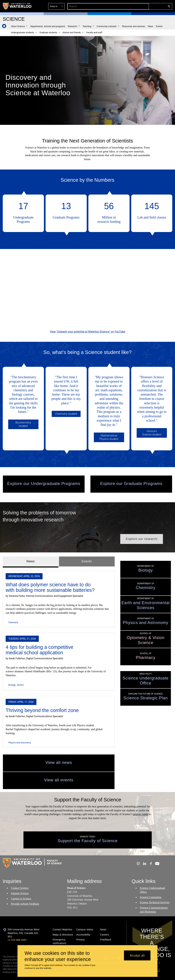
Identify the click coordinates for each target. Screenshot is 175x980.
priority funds (141, 797)
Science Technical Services (155, 885)
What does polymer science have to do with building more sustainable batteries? (50, 570)
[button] (144, 6)
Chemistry (13, 605)
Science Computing (151, 880)
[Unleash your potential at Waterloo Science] (87, 284)
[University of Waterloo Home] (17, 6)
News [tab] (31, 544)
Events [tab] (87, 544)
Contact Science (20, 870)
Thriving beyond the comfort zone (42, 693)
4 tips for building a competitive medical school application (39, 632)
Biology (12, 668)
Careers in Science (21, 881)
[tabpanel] (59, 640)
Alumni (20, 668)
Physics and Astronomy (20, 725)
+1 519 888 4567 (17, 923)
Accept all (137, 955)
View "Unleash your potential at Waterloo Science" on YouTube (88, 323)
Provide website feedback (25, 886)
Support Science (20, 876)
